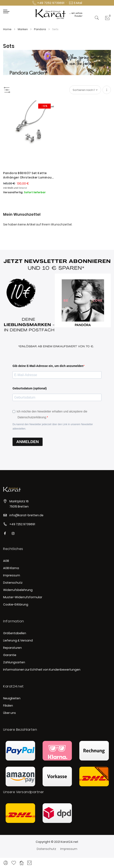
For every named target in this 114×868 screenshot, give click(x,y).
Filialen (8, 706)
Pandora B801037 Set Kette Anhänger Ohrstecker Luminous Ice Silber (28, 175)
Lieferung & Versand (18, 640)
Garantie (10, 655)
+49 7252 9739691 (22, 524)
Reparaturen (12, 648)
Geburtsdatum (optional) (30, 388)
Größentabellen (15, 633)
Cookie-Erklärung (16, 604)
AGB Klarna (11, 568)
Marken (23, 29)
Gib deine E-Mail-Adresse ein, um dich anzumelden (48, 366)
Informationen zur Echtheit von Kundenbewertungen (42, 670)
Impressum (12, 575)
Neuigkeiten (12, 698)
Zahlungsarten (14, 662)
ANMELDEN (28, 442)
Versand (23, 188)
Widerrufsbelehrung (18, 590)
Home (8, 29)
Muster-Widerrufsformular (23, 597)
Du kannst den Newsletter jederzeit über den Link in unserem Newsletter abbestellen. (53, 427)
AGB (6, 561)
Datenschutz (13, 583)
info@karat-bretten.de (26, 515)
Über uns (9, 713)
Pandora (40, 29)
